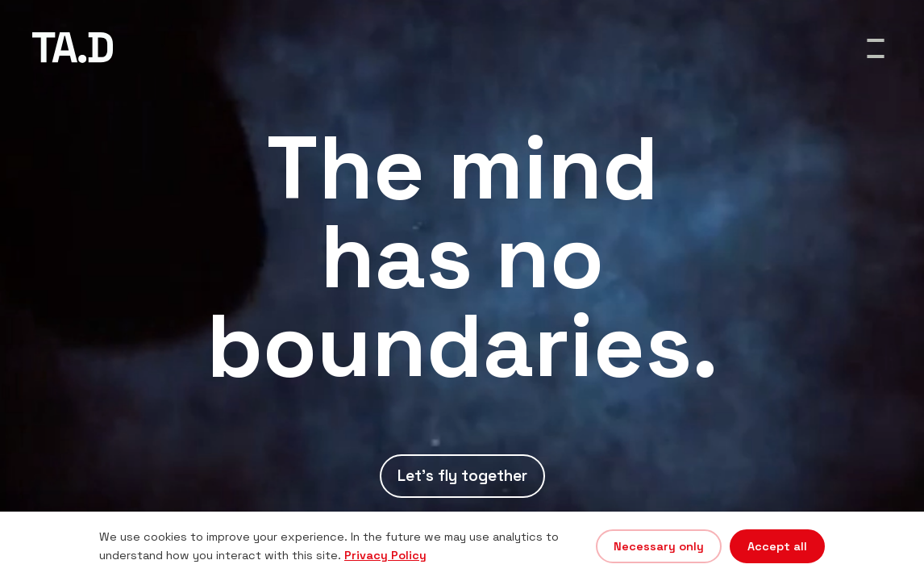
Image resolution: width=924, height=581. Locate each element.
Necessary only (659, 546)
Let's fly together (462, 476)
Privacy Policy (385, 555)
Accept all (777, 546)
